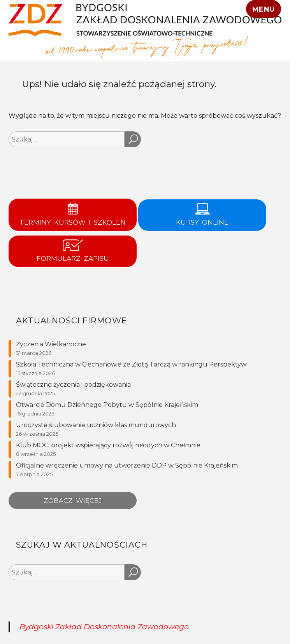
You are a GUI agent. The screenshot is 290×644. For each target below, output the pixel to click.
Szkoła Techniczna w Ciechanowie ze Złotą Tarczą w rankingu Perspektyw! (132, 364)
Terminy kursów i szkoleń (73, 214)
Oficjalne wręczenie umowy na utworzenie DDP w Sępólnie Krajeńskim (127, 465)
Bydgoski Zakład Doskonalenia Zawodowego (104, 627)
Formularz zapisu (73, 251)
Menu (263, 9)
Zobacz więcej (73, 501)
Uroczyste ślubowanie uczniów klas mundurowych (96, 425)
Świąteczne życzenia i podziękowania (73, 385)
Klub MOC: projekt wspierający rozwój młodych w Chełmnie (108, 445)
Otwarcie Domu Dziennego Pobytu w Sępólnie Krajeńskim (107, 405)
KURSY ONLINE (202, 215)
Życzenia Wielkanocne (51, 344)
